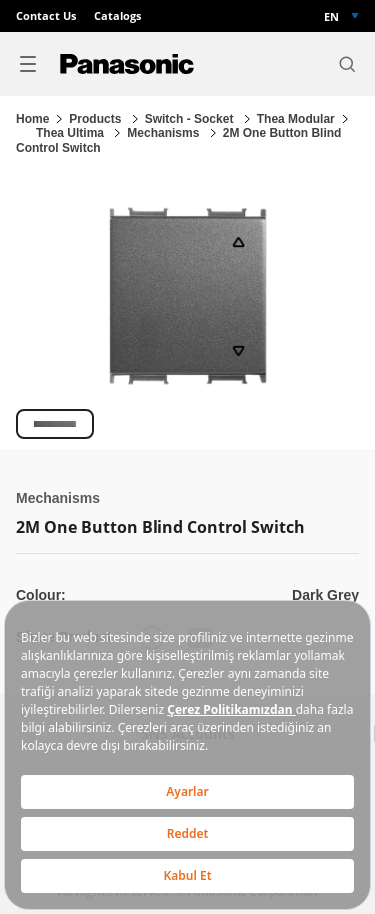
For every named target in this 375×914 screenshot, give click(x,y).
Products (96, 119)
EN (331, 16)
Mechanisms (164, 133)
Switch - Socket (191, 119)
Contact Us (46, 16)
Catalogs (117, 16)
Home (32, 119)
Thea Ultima (71, 133)
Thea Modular (296, 119)
